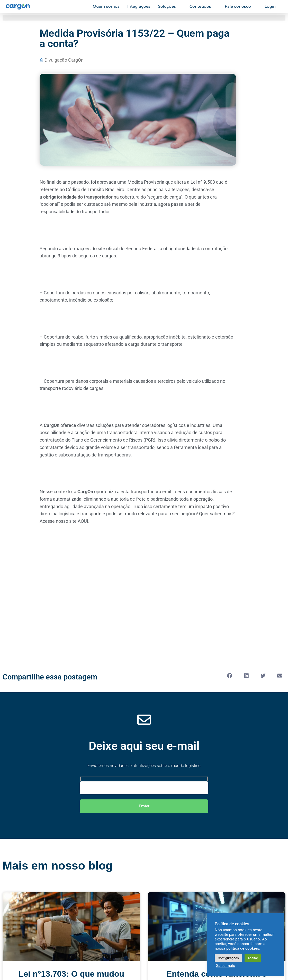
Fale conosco (240, 6)
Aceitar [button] (253, 958)
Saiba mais (226, 966)
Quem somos (106, 6)
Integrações (139, 6)
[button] (229, 675)
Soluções (169, 6)
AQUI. (84, 521)
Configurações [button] (228, 958)
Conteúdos (202, 6)
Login (272, 6)
